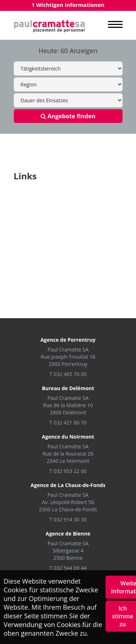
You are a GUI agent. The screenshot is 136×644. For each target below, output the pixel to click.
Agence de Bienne (68, 534)
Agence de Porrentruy (68, 340)
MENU (115, 25)
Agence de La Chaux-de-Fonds (68, 485)
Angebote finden (68, 116)
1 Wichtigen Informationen (68, 5)
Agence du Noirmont (68, 437)
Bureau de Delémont (68, 388)
